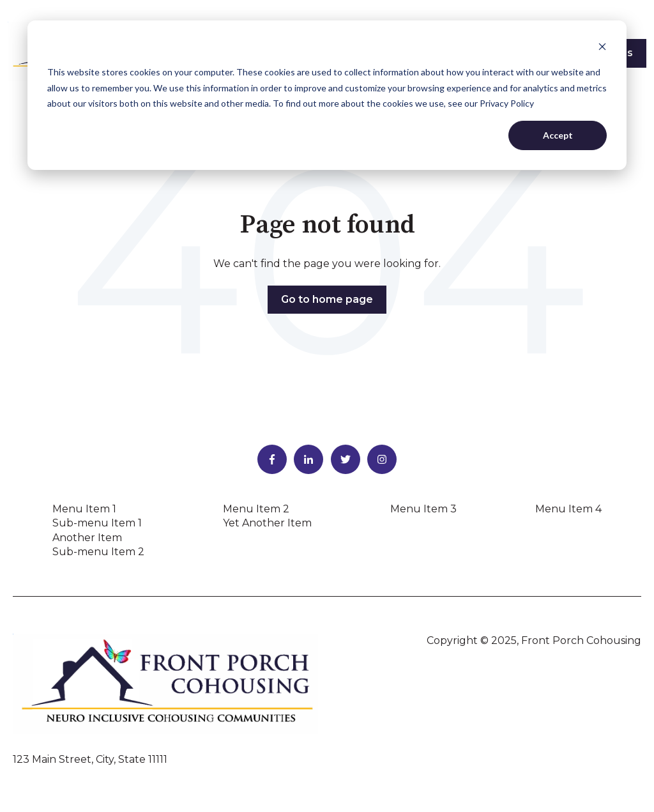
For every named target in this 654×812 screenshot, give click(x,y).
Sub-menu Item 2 (98, 552)
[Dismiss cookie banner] (602, 48)
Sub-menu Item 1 (97, 523)
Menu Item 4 (568, 509)
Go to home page (327, 299)
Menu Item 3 (423, 509)
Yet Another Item (267, 523)
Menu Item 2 (256, 509)
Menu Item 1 (84, 509)
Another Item (87, 538)
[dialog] (327, 95)
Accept (558, 135)
